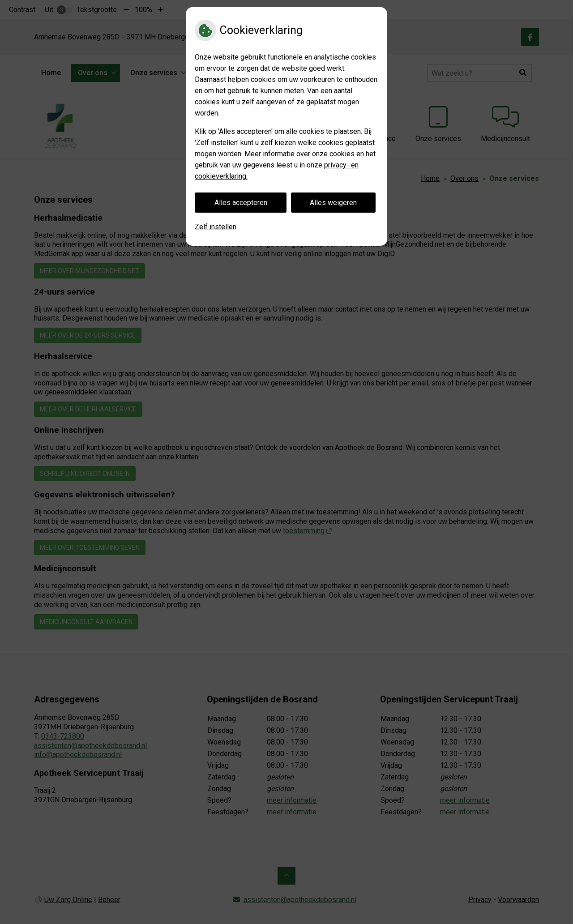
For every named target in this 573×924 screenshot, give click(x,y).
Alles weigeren (333, 203)
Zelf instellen (216, 227)
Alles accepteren (241, 203)
